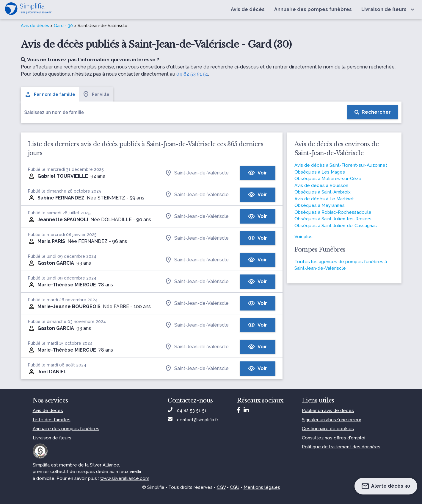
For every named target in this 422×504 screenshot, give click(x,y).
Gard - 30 (63, 26)
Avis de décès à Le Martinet (324, 199)
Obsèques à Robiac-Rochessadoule (333, 212)
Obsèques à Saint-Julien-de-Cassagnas (336, 226)
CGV (221, 487)
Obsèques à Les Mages (320, 172)
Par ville (96, 94)
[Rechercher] (373, 112)
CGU (235, 487)
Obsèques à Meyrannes (320, 205)
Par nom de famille (50, 94)
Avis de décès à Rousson (321, 185)
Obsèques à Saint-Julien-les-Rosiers (333, 219)
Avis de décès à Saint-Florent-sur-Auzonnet (341, 165)
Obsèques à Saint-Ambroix (323, 192)
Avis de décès (35, 26)
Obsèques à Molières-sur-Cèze (328, 179)
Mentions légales (262, 487)
